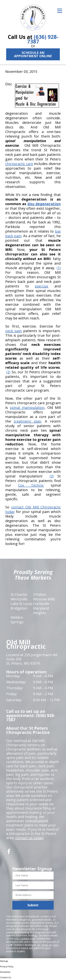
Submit (33, 905)
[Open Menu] (60, 11)
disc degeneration (44, 204)
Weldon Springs (17, 620)
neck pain (14, 331)
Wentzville (19, 599)
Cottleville (41, 604)
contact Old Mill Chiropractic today (33, 509)
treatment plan (27, 421)
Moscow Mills (44, 599)
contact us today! (29, 838)
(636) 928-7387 (43, 39)
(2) (8, 372)
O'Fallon (40, 594)
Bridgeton (19, 608)
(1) (59, 268)
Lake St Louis (21, 604)
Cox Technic (31, 485)
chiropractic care (19, 164)
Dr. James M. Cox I (48, 945)
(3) (52, 476)
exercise (42, 286)
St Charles (19, 594)
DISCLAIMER (22, 939)
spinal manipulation (27, 407)
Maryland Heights (41, 610)
